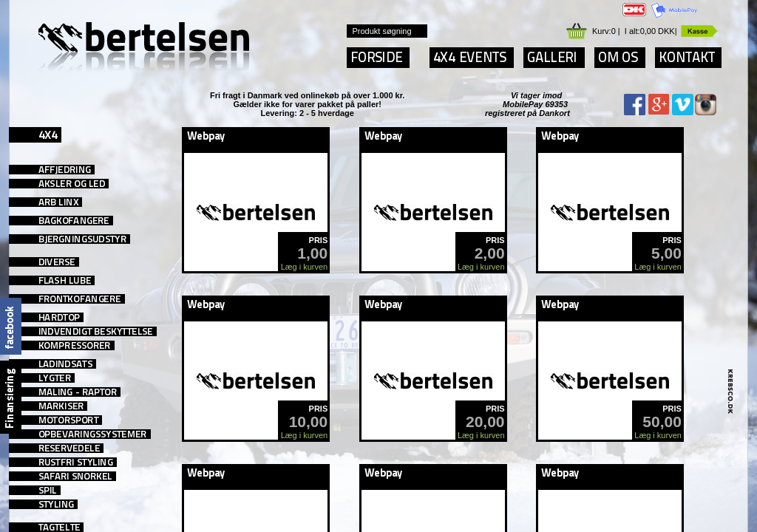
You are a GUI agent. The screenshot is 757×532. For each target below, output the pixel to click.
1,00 (312, 253)
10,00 (309, 422)
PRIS (319, 240)
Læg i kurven (305, 267)
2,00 (490, 253)
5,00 (666, 253)
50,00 (662, 422)
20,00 (485, 422)
